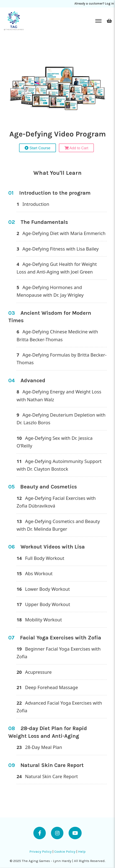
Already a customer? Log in (94, 4)
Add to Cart (76, 148)
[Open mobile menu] (98, 21)
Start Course (38, 148)
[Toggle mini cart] (109, 21)
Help (82, 851)
